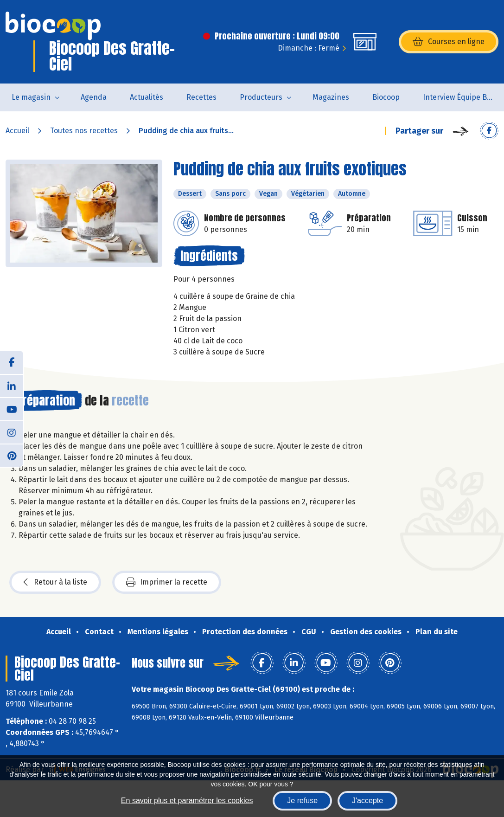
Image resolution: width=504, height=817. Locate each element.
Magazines (331, 97)
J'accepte (367, 801)
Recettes (201, 97)
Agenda (94, 97)
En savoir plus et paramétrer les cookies (187, 801)
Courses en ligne (449, 42)
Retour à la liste (55, 582)
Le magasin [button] (31, 97)
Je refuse (302, 801)
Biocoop (386, 97)
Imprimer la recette (167, 582)
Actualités (147, 97)
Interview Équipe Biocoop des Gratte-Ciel (463, 97)
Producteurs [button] (261, 97)
